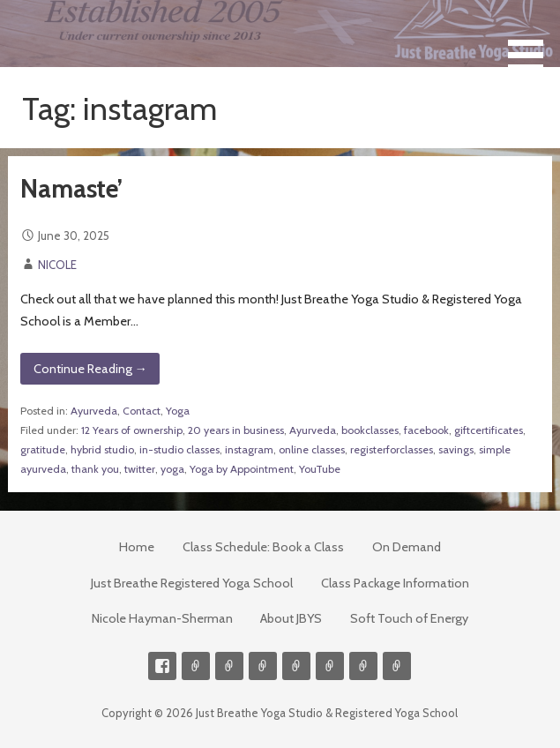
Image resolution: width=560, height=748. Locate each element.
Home (137, 547)
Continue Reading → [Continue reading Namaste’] (90, 369)
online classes (312, 449)
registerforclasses (392, 449)
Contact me (196, 666)
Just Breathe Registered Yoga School (192, 583)
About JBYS (291, 618)
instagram (249, 449)
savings (456, 449)
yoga (172, 469)
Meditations (296, 666)
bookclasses (370, 430)
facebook (426, 430)
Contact (142, 411)
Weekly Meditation (363, 666)
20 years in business (236, 430)
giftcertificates (489, 430)
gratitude (43, 449)
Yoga (178, 411)
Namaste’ (71, 188)
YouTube (320, 469)
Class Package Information (395, 583)
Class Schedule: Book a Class (263, 547)
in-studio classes (179, 449)
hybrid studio (102, 449)
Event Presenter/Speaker (397, 666)
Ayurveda (94, 411)
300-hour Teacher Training (263, 666)
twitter (140, 469)
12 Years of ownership (132, 430)
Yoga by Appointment (242, 469)
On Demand (407, 547)
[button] (532, 38)
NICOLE (57, 265)
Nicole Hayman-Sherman (162, 618)
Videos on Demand (229, 666)
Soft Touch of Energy (409, 618)
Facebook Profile (162, 666)
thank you (95, 469)
